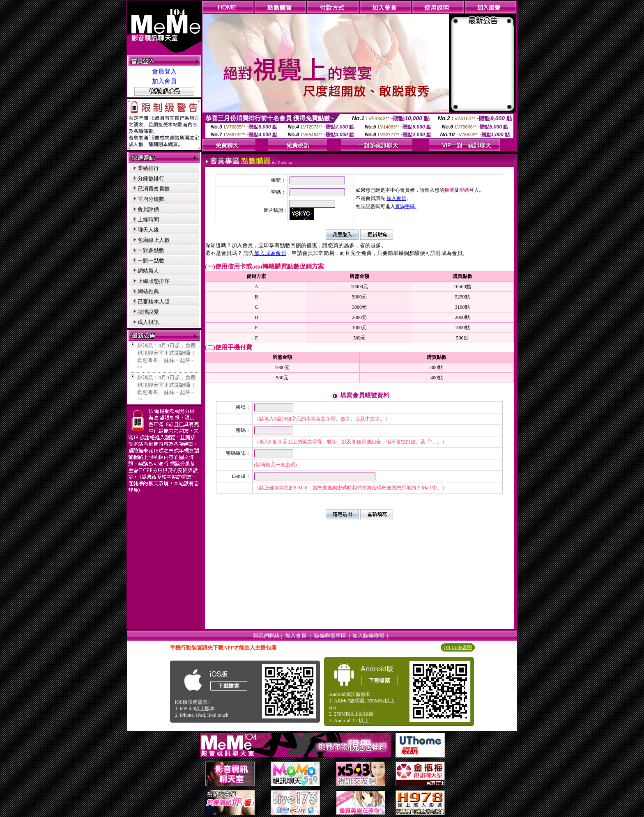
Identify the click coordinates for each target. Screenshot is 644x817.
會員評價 (148, 209)
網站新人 (148, 271)
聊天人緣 (148, 230)
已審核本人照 (154, 302)
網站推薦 (148, 291)
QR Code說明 (458, 647)
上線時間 (148, 219)
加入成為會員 (270, 253)
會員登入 (164, 71)
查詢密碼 (405, 207)
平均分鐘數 (151, 199)
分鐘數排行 (151, 178)
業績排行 (148, 168)
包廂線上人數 (154, 240)
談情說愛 (148, 312)
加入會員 (164, 81)
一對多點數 (151, 250)
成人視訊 (148, 322)
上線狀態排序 (154, 281)
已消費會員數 (154, 189)
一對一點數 (151, 260)
